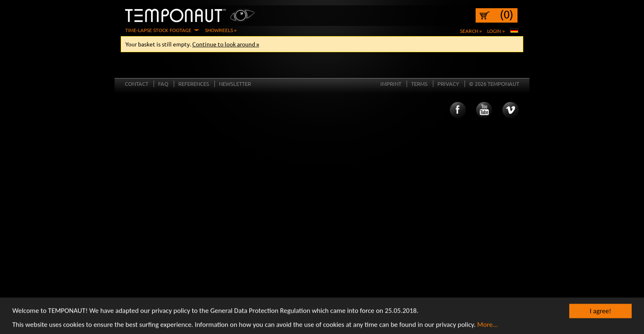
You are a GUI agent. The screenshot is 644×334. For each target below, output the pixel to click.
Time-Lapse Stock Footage (158, 30)
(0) (507, 14)
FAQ (163, 84)
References (194, 84)
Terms (419, 84)
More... (488, 326)
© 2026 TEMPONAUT (494, 84)
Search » (471, 31)
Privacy (448, 84)
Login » (496, 31)
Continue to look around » (226, 44)
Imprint (391, 84)
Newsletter (235, 84)
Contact (137, 84)
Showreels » (221, 30)
